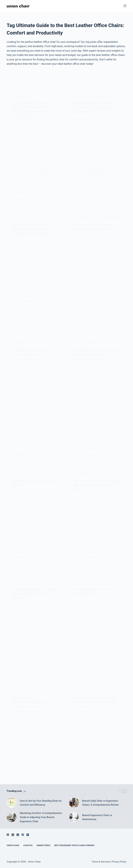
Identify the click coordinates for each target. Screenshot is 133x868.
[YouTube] (28, 835)
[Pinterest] (23, 835)
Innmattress (44, 845)
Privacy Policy (119, 862)
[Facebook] (8, 835)
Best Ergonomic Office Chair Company (74, 845)
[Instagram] (18, 835)
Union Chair (13, 845)
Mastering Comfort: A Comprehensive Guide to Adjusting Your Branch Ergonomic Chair (41, 817)
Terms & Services (101, 862)
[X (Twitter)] (13, 835)
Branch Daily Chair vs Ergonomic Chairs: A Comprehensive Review (101, 803)
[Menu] (125, 6)
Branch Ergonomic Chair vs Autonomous (97, 817)
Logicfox (28, 845)
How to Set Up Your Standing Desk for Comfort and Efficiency (41, 803)
